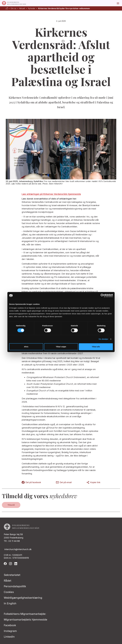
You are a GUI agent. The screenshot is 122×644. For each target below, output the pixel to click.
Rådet (8, 581)
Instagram (10, 631)
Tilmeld (11, 505)
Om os (13, 8)
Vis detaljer (103, 339)
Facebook (10, 625)
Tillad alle (96, 347)
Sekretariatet (12, 575)
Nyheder (32, 8)
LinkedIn (9, 637)
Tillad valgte (61, 347)
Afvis (26, 347)
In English (10, 603)
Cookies (9, 592)
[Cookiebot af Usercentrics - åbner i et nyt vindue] (102, 296)
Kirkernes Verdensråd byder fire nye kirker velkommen (64, 8)
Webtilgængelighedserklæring (23, 598)
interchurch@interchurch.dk (18, 549)
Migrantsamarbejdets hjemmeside (25, 620)
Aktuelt (22, 8)
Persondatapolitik (15, 586)
